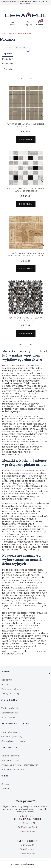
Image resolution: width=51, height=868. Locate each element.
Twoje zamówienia (10, 708)
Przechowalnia (8, 717)
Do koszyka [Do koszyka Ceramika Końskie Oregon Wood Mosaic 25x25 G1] (26, 269)
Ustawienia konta (10, 713)
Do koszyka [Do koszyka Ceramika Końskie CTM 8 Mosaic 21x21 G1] (26, 139)
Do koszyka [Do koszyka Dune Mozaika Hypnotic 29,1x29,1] (26, 333)
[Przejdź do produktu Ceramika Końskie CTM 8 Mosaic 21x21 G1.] (26, 103)
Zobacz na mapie (27, 832)
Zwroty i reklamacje (11, 694)
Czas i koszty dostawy (12, 737)
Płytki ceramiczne (24, 33)
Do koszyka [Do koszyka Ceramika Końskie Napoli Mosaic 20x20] (26, 204)
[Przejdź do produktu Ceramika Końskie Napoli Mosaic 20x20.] (26, 168)
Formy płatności (9, 732)
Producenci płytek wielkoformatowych (20, 765)
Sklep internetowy (22, 864)
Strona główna (8, 33)
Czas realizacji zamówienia (14, 741)
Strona (22, 78)
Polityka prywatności (11, 689)
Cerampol (6, 784)
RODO (5, 684)
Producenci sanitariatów (13, 769)
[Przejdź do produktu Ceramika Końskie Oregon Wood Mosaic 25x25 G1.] (26, 232)
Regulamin (7, 680)
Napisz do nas (25, 816)
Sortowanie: (8, 64)
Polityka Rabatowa (10, 756)
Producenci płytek (10, 760)
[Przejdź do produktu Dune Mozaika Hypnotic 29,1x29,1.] (26, 297)
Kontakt (5, 789)
